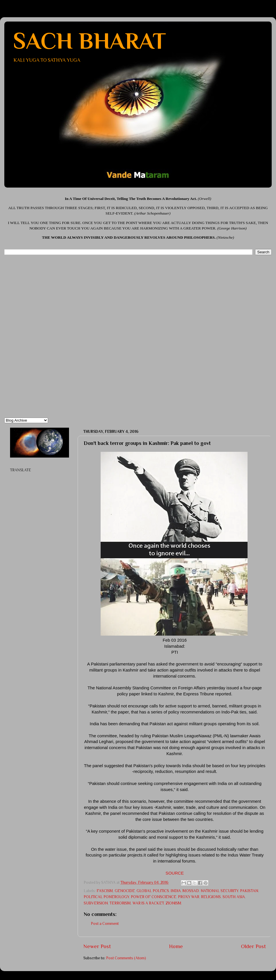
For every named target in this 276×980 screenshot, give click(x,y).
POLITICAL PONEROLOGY (106, 897)
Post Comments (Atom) (126, 958)
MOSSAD (191, 891)
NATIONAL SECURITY (220, 891)
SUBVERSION (96, 903)
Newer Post (97, 946)
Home (176, 946)
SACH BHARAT (89, 41)
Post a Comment (105, 924)
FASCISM (105, 891)
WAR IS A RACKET (148, 903)
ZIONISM (174, 903)
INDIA (176, 891)
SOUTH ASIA (234, 897)
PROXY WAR (189, 897)
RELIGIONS (211, 897)
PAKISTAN (249, 891)
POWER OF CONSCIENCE (154, 897)
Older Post (253, 946)
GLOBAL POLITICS (153, 891)
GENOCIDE (125, 891)
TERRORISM (120, 903)
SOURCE (175, 873)
